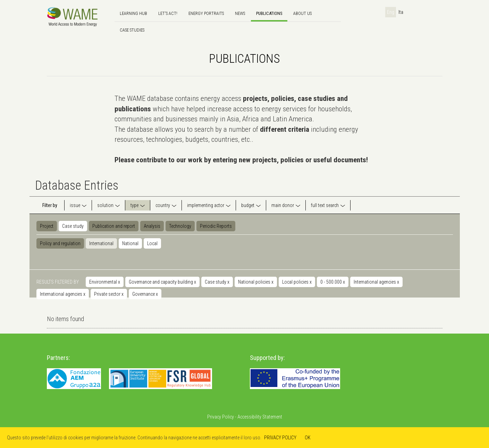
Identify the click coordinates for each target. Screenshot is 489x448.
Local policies (297, 282)
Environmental (105, 282)
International (101, 243)
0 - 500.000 (333, 282)
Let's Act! (168, 13)
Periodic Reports (216, 226)
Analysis (152, 226)
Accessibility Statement (260, 417)
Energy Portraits (206, 13)
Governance (145, 294)
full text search (325, 205)
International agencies (376, 282)
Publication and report (114, 226)
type (134, 205)
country (163, 205)
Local (152, 243)
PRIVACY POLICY (280, 438)
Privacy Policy (221, 417)
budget (248, 205)
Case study (73, 226)
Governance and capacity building (162, 282)
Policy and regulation (60, 243)
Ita (401, 12)
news (240, 13)
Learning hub (133, 13)
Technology (180, 226)
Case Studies (132, 30)
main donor (283, 205)
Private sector (109, 294)
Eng (391, 12)
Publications (269, 13)
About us (302, 13)
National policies (256, 282)
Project (47, 226)
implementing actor (206, 205)
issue (75, 205)
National (130, 243)
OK (308, 438)
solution (105, 205)
